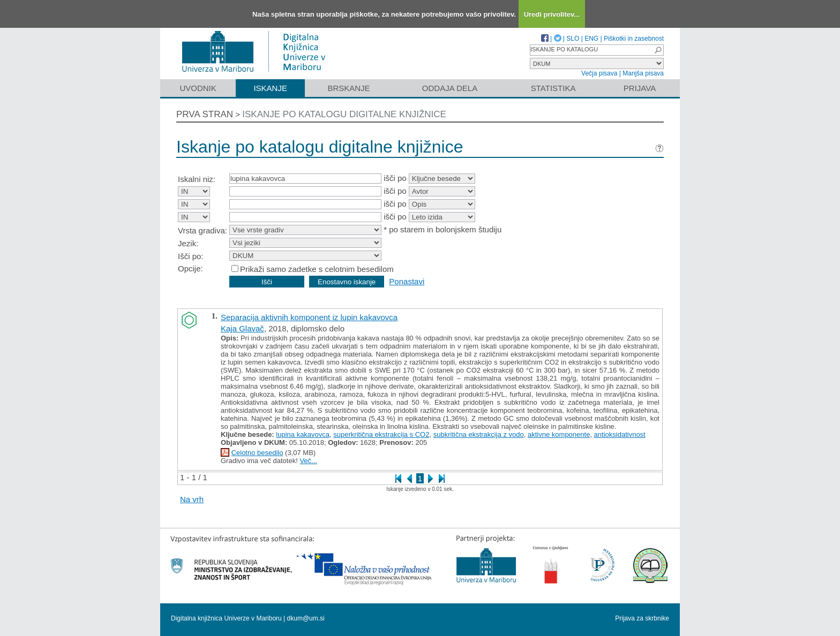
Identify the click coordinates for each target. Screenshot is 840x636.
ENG (591, 39)
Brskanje (348, 88)
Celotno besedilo (257, 453)
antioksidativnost (620, 434)
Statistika (553, 88)
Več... (308, 461)
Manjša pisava (643, 73)
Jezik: (188, 243)
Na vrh (192, 499)
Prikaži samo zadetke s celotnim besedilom (317, 269)
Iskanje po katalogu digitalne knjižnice (344, 114)
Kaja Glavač (242, 328)
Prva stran (205, 114)
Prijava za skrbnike (642, 618)
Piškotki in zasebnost (634, 39)
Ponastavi (407, 281)
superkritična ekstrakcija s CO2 (381, 434)
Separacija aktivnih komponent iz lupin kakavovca (309, 317)
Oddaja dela (450, 88)
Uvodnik (198, 88)
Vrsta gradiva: (202, 230)
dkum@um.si (306, 618)
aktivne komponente (559, 434)
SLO (573, 39)
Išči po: (191, 256)
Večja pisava (599, 73)
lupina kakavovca (303, 434)
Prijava (640, 88)
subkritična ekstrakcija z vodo (479, 434)
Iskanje (270, 88)
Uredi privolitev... (552, 14)
